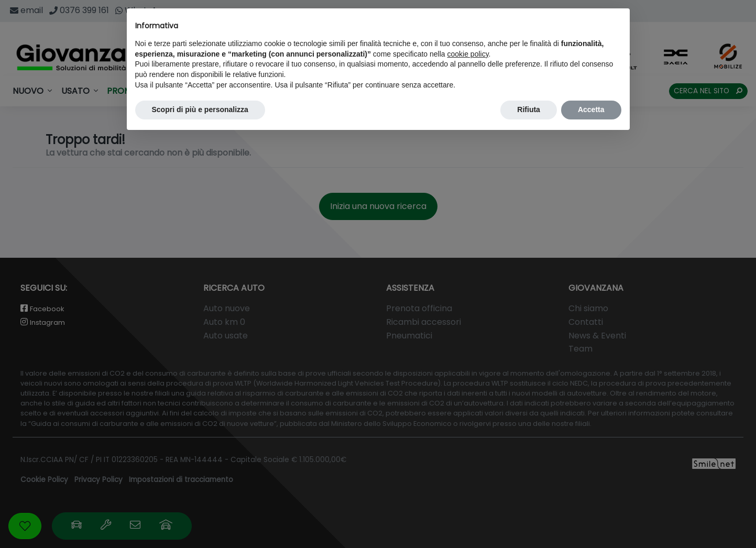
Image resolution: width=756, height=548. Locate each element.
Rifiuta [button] (529, 109)
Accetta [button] (591, 109)
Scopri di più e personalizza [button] (200, 109)
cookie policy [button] (468, 54)
